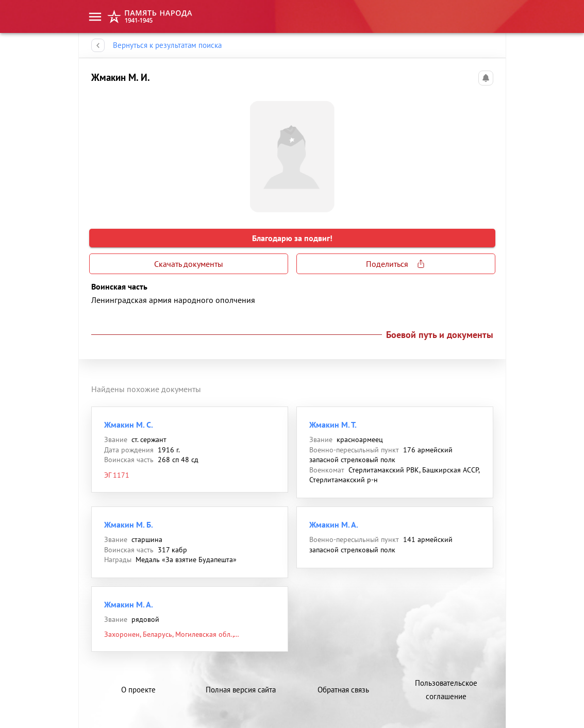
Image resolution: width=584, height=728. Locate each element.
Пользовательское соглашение (446, 690)
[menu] (95, 17)
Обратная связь (343, 690)
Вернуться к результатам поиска (167, 45)
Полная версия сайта (241, 690)
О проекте (138, 690)
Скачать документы (189, 264)
